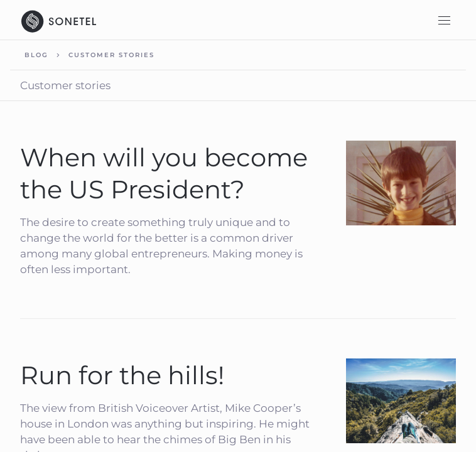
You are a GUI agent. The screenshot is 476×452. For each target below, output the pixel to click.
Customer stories (111, 55)
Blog (36, 55)
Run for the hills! (122, 375)
